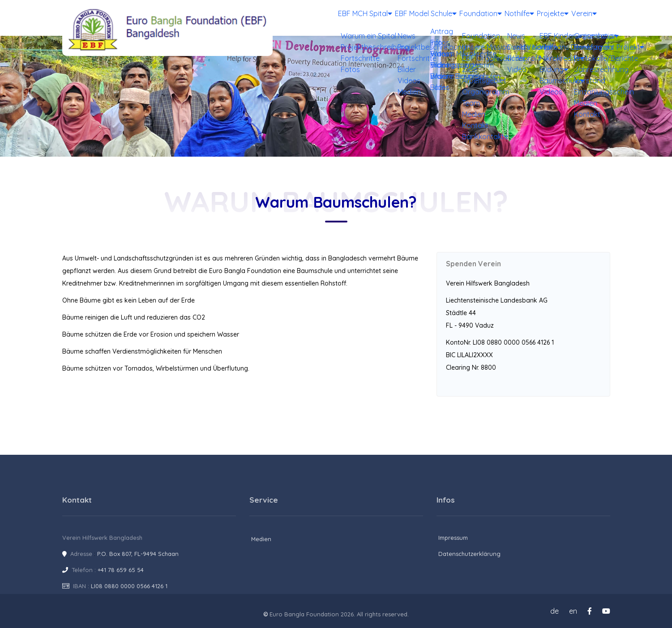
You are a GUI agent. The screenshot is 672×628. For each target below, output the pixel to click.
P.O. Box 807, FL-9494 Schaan (138, 554)
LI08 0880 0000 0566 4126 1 (129, 586)
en (573, 611)
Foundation (450, 18)
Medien (261, 539)
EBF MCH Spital (323, 18)
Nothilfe (497, 18)
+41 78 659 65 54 (121, 570)
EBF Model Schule (390, 18)
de (554, 611)
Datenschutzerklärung (469, 554)
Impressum (453, 538)
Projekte (540, 18)
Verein (580, 18)
